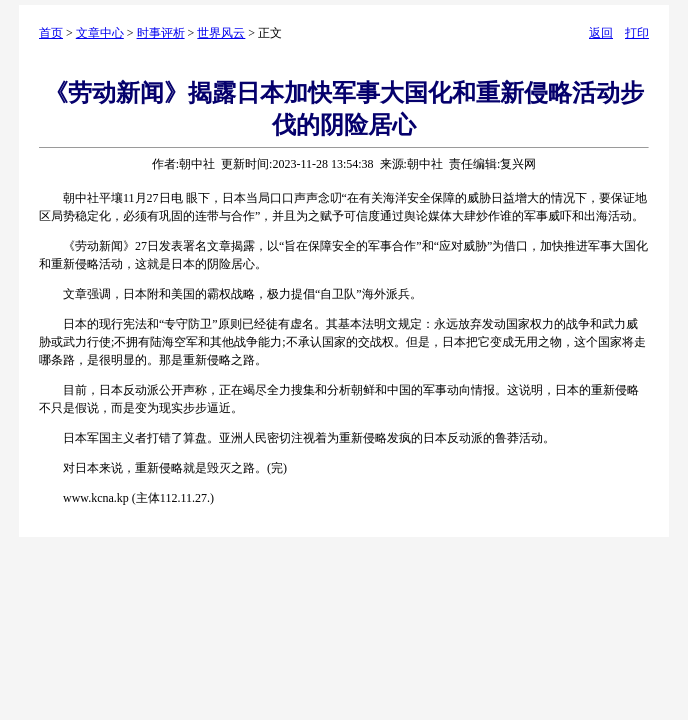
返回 (601, 33)
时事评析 (161, 33)
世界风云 (221, 33)
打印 (637, 33)
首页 (51, 33)
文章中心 (100, 33)
